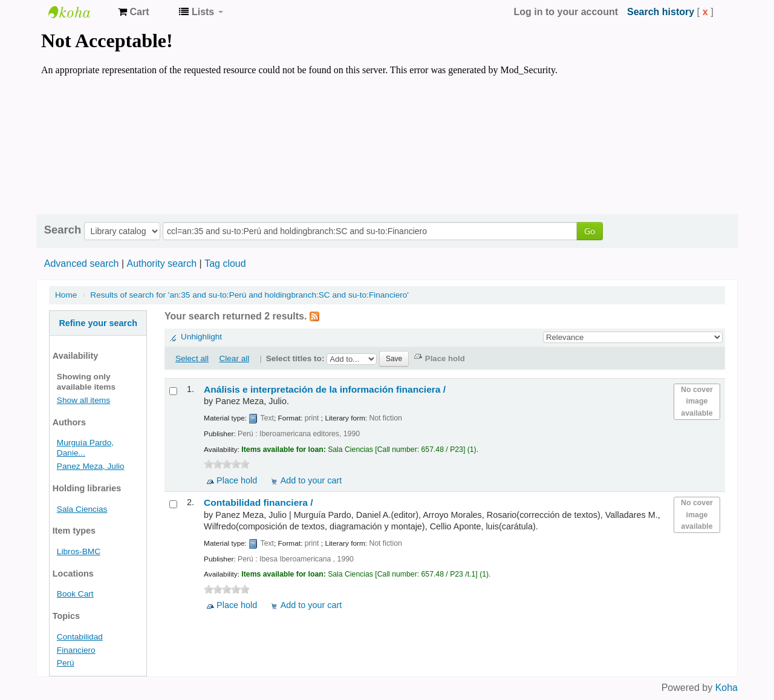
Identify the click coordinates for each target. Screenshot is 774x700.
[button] (133, 12)
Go (590, 231)
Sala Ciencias (82, 509)
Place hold (237, 480)
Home (66, 295)
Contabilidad (80, 637)
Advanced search (82, 263)
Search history (661, 12)
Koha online (79, 12)
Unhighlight (201, 337)
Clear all (234, 358)
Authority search (161, 263)
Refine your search (98, 323)
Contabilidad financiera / (259, 502)
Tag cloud (225, 263)
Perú (66, 663)
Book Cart (75, 594)
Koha (727, 688)
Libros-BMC (79, 551)
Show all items (83, 400)
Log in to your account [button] (566, 12)
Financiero (76, 650)
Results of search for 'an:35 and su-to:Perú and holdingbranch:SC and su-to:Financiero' (249, 295)
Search (63, 230)
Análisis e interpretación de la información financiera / (325, 389)
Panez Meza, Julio (91, 466)
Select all (192, 358)
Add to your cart (311, 480)
